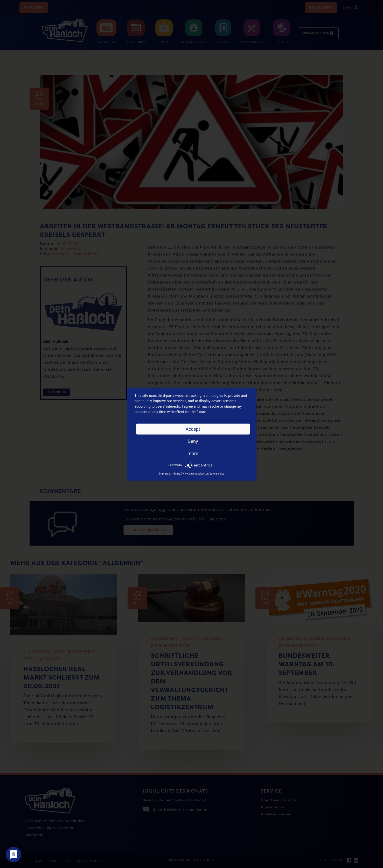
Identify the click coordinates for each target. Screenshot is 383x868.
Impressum (166, 473)
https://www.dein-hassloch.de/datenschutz (199, 473)
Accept (193, 429)
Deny (193, 441)
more (193, 453)
